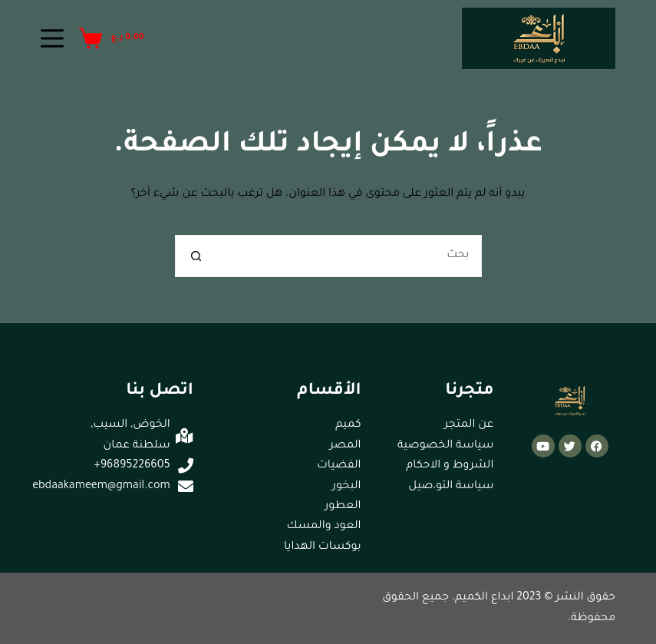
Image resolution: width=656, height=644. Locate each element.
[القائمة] (52, 38)
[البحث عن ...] (349, 256)
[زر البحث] (196, 256)
